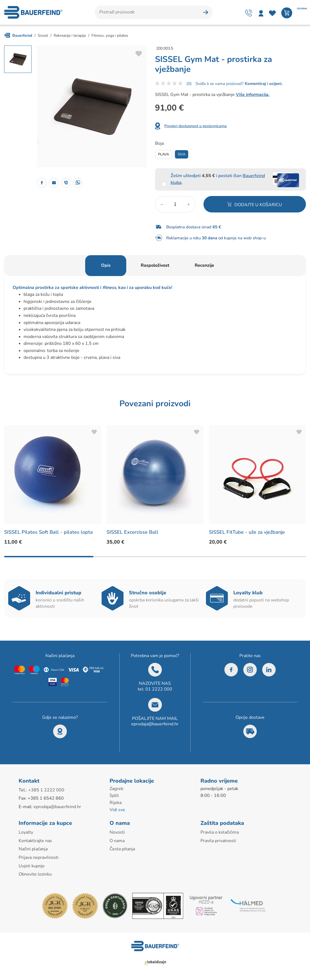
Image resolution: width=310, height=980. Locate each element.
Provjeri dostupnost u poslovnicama (196, 126)
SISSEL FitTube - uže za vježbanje (247, 532)
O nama (117, 841)
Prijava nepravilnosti (39, 857)
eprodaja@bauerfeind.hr (155, 724)
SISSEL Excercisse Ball (132, 532)
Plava (163, 154)
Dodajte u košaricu (258, 205)
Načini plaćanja (33, 849)
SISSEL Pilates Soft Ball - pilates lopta (48, 532)
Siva (182, 154)
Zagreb (116, 789)
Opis (106, 265)
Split (114, 796)
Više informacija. (253, 95)
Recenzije (204, 265)
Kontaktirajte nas (35, 841)
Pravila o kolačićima (220, 832)
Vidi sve (117, 810)
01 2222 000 (159, 689)
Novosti (117, 832)
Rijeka (116, 803)
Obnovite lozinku (35, 874)
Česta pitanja (122, 849)
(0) (189, 84)
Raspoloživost (155, 265)
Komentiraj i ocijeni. (263, 84)
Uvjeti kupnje (32, 866)
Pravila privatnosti (218, 841)
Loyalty (26, 832)
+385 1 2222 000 (46, 790)
